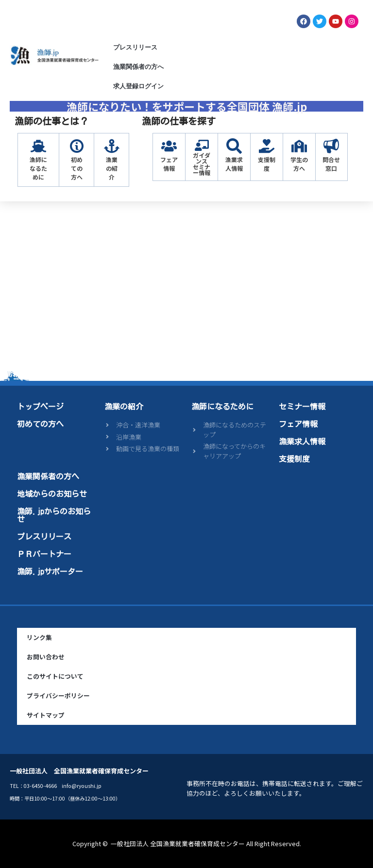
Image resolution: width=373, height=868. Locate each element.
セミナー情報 (302, 407)
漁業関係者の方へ (138, 67)
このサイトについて (55, 676)
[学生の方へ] (299, 146)
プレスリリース (135, 47)
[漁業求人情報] (234, 146)
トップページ (40, 407)
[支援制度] (267, 146)
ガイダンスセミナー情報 (202, 164)
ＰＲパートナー (44, 554)
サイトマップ (46, 715)
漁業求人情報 (234, 164)
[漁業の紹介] (112, 146)
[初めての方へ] (77, 146)
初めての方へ (77, 168)
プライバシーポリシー (58, 696)
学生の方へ (299, 164)
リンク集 (39, 637)
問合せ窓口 (331, 164)
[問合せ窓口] (331, 146)
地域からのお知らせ (52, 494)
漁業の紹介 (112, 168)
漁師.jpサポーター (50, 572)
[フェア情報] (169, 146)
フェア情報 (169, 164)
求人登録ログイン (138, 86)
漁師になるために (38, 168)
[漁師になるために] (38, 146)
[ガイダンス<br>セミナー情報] (202, 145)
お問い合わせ (46, 657)
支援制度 (267, 164)
